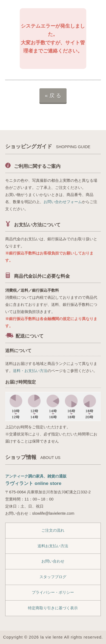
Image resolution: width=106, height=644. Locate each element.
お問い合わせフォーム (63, 202)
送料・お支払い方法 (30, 371)
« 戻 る (53, 96)
